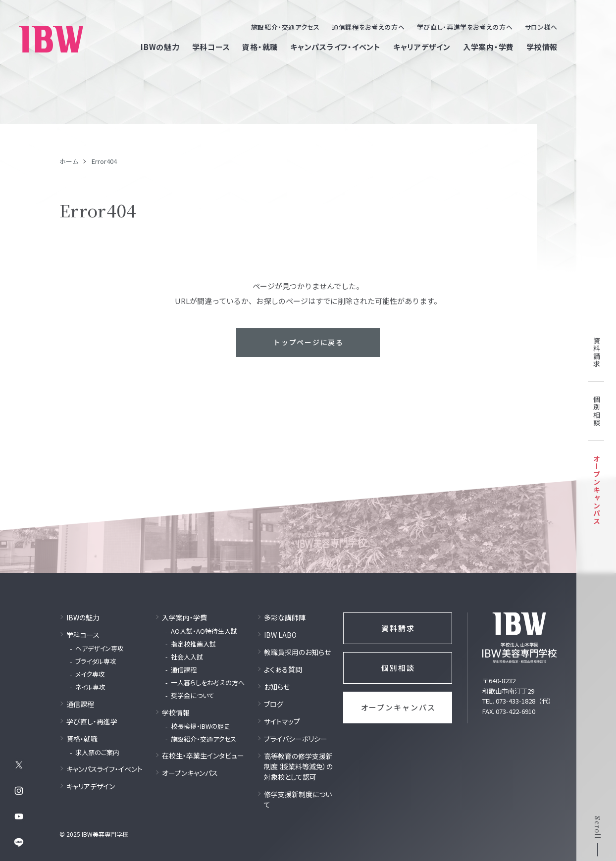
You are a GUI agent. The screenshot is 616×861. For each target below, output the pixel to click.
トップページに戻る (308, 342)
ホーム (69, 161)
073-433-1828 (515, 701)
